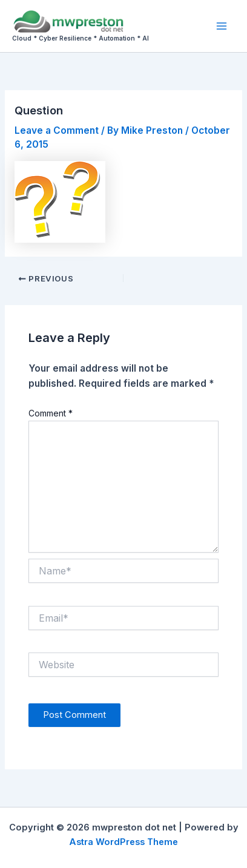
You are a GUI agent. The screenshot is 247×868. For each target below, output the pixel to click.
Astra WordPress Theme (123, 842)
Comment (51, 413)
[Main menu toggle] (222, 26)
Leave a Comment (57, 130)
